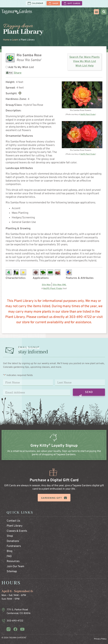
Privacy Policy (100, 639)
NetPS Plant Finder (88, 115)
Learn (15, 40)
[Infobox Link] (54, 448)
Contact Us (13, 521)
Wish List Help (84, 66)
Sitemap (12, 571)
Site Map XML (59, 285)
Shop (10, 536)
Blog (10, 551)
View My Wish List (84, 61)
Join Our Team (15, 566)
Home (6, 40)
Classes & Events (17, 531)
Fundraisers (14, 546)
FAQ (9, 556)
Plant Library (15, 526)
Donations (13, 541)
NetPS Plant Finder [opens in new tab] (53, 289)
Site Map (46, 285)
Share (18, 73)
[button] (96, 12)
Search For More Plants (84, 57)
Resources (13, 561)
